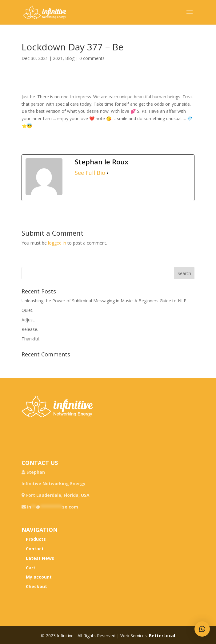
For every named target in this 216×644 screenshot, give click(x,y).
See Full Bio (90, 173)
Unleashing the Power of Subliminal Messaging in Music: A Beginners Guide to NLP (104, 301)
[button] (202, 629)
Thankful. (31, 339)
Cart (31, 568)
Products (36, 539)
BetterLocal (162, 636)
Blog (70, 58)
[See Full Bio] (108, 173)
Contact (35, 549)
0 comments (92, 58)
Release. (30, 329)
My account (39, 577)
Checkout (36, 586)
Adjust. (28, 320)
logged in (57, 243)
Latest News (40, 558)
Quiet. (27, 310)
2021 (58, 58)
